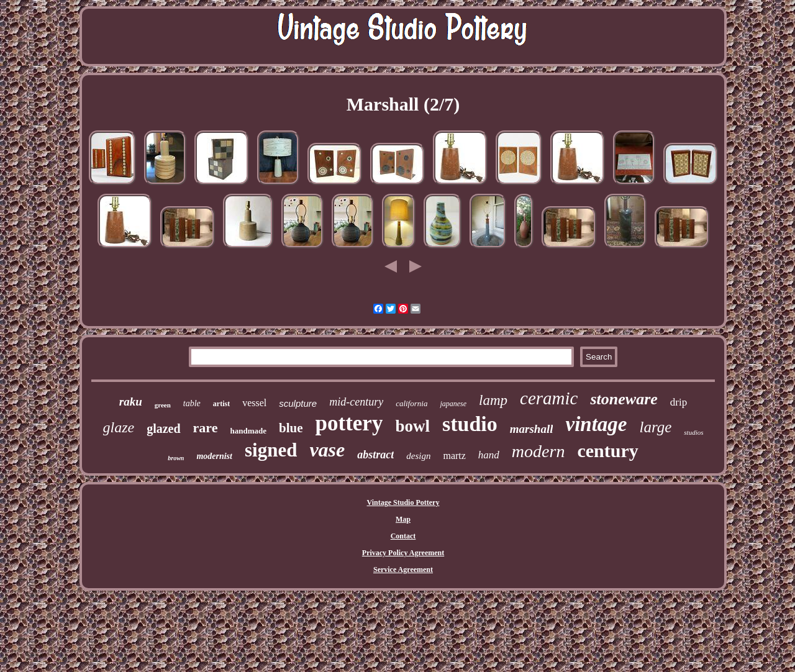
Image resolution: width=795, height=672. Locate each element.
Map (403, 519)
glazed (163, 429)
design (418, 456)
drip (679, 402)
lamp (493, 400)
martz (454, 456)
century (607, 451)
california (411, 403)
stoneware (624, 399)
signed (271, 450)
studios (693, 432)
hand (489, 455)
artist (221, 404)
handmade (249, 431)
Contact (403, 536)
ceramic (549, 398)
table (192, 403)
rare (206, 428)
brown (176, 458)
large (655, 427)
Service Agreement (403, 570)
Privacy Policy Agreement (403, 553)
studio (470, 424)
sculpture (298, 403)
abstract (375, 455)
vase (327, 450)
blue (291, 428)
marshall (532, 429)
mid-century (356, 402)
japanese (453, 404)
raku (131, 402)
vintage (596, 424)
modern (538, 451)
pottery (349, 423)
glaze (119, 427)
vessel (254, 403)
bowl (412, 426)
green (163, 405)
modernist (214, 456)
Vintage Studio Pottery (403, 502)
